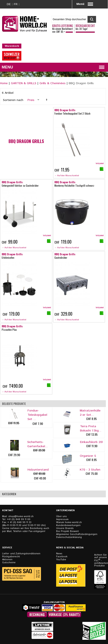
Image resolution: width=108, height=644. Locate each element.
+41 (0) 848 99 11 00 (19, 519)
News (59, 554)
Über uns (61, 516)
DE (9, 4)
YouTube (61, 560)
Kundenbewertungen (68, 525)
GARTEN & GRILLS (24, 83)
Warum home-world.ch (69, 522)
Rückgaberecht (11, 557)
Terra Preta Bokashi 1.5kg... (91, 428)
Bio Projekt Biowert (67, 531)
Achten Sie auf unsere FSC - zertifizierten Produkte (101, 560)
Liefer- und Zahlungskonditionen (21, 554)
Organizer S (88, 456)
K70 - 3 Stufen (90, 470)
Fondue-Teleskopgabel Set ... (37, 415)
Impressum (62, 519)
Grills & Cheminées (53, 83)
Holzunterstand (38, 470)
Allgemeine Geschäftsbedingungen (77, 534)
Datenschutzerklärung (69, 537)
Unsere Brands (65, 528)
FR (16, 4)
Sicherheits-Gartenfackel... (37, 444)
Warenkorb (12, 46)
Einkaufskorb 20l (91, 442)
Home (4, 83)
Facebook (62, 557)
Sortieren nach (13, 100)
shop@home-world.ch (21, 516)
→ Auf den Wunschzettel (67, 176)
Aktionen (7, 560)
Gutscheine (9, 563)
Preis (31, 100)
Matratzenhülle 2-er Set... (90, 413)
